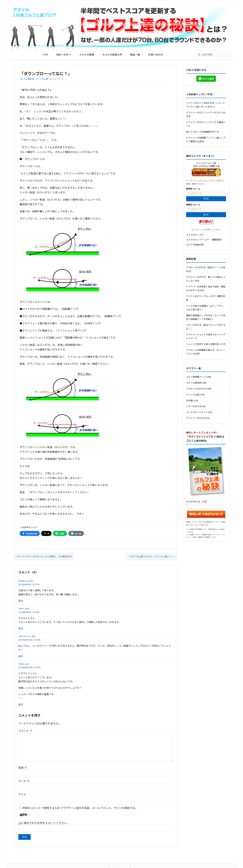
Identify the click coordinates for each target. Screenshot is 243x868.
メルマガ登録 (87, 55)
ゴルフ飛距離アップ (196, 377)
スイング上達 (42, 79)
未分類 (189, 400)
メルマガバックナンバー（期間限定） (205, 240)
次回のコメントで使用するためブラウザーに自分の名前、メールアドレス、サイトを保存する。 (80, 808)
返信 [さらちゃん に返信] (21, 601)
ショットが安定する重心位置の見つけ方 (206, 344)
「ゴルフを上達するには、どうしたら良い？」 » (151, 556)
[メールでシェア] (76, 533)
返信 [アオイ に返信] (21, 628)
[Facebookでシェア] (30, 533)
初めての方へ (64, 55)
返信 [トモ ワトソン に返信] (21, 656)
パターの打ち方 (194, 406)
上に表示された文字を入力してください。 (44, 823)
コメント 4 (58, 79)
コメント (25, 730)
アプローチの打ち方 (196, 389)
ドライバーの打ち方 (196, 418)
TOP (45, 55)
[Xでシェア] (46, 533)
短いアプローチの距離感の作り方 (202, 132)
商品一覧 (135, 55)
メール (24, 781)
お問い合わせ (156, 55)
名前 (23, 767)
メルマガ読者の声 (112, 55)
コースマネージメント (197, 412)
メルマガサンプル (195, 235)
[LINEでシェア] (60, 533)
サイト (22, 794)
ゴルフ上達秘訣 (27, 79)
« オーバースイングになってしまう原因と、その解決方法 (43, 556)
